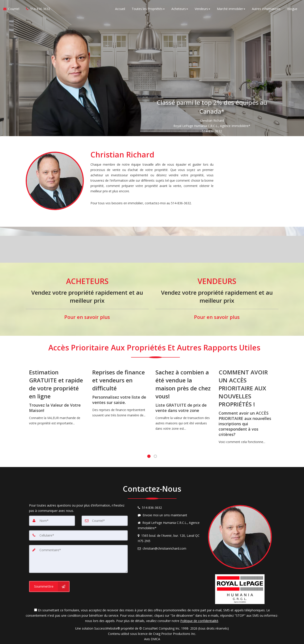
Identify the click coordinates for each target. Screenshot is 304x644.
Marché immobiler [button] (231, 9)
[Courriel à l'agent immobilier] (13, 9)
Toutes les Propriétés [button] (148, 9)
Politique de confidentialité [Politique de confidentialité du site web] (199, 621)
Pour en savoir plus (87, 317)
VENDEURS (217, 281)
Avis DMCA (152, 639)
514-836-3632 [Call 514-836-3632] (212, 131)
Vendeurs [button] (202, 9)
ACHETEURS (87, 281)
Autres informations (266, 9)
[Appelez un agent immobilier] (36, 9)
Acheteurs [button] (180, 9)
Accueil (120, 9)
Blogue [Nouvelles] (292, 9)
